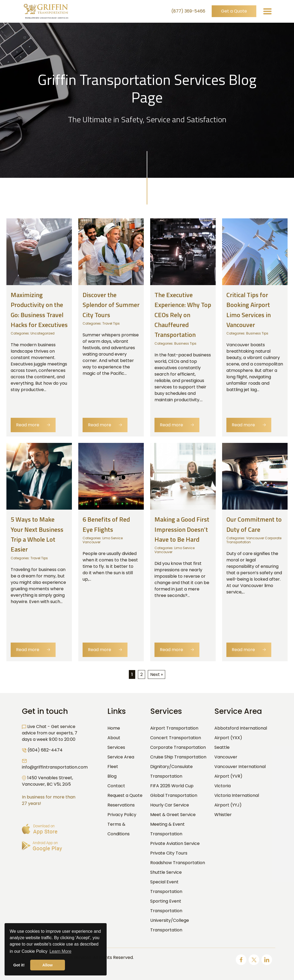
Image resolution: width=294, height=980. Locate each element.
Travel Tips (111, 323)
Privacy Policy (122, 815)
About (114, 738)
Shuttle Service (166, 872)
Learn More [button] (60, 951)
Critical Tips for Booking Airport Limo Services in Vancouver (249, 310)
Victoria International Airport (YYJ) (237, 800)
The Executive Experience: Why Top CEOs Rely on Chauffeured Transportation (183, 315)
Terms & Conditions (119, 829)
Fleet (113, 767)
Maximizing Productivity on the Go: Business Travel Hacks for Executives (39, 310)
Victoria (223, 786)
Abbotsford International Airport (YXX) (241, 733)
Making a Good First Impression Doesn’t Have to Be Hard (182, 530)
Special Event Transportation (166, 887)
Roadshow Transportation (178, 863)
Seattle (222, 747)
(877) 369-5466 (188, 11)
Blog (112, 776)
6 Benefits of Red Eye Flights (106, 524)
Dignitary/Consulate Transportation (171, 771)
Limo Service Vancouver (103, 540)
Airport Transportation (174, 728)
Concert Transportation (176, 738)
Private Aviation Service (175, 843)
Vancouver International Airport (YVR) (240, 771)
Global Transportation (174, 795)
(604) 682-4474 (45, 750)
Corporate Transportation (178, 747)
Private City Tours (169, 853)
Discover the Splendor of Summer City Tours (111, 305)
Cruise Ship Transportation (178, 757)
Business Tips (185, 343)
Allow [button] (48, 965)
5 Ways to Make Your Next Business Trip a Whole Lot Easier (37, 534)
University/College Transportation (170, 925)
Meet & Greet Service (173, 815)
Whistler (223, 815)
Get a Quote (234, 11)
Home (114, 728)
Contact (116, 786)
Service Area (121, 757)
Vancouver (226, 757)
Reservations (121, 805)
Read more (33, 425)
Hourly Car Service (170, 805)
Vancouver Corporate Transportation (254, 540)
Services (116, 747)
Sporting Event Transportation (166, 906)
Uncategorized (42, 333)
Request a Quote (125, 795)
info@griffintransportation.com (55, 767)
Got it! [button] (19, 965)
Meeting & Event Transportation (167, 829)
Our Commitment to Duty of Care (254, 524)
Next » (156, 674)
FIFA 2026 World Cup (172, 786)
